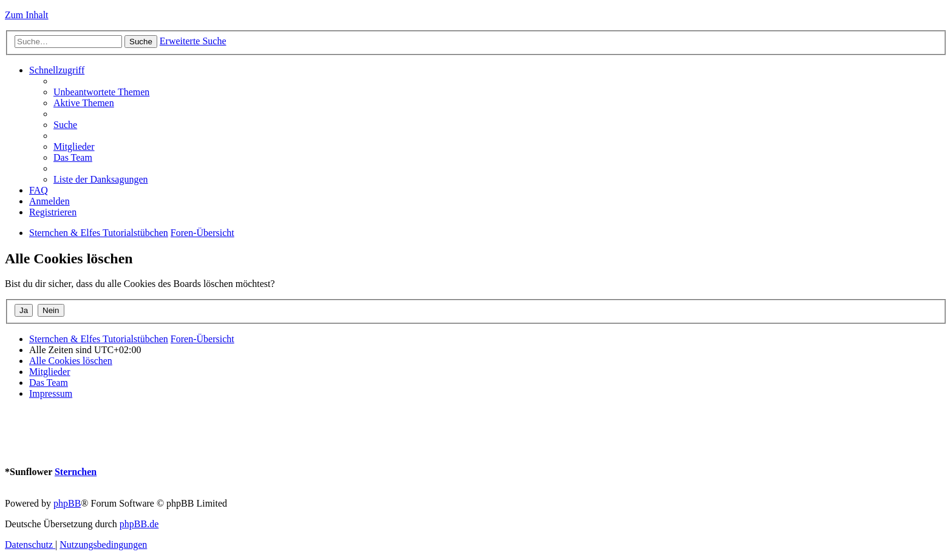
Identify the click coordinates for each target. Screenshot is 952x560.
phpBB (67, 503)
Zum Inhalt (27, 15)
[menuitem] (101, 92)
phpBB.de (139, 524)
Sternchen (76, 472)
